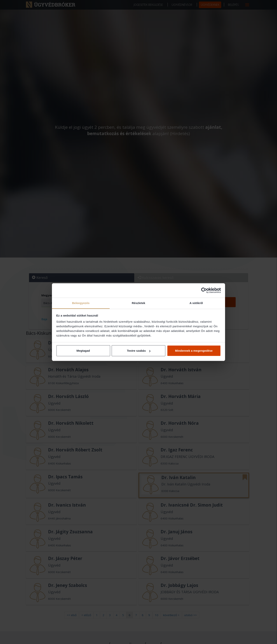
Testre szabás (139, 351)
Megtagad (83, 351)
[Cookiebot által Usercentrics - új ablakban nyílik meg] (204, 290)
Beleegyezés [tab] (81, 303)
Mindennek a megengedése (194, 351)
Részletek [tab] (138, 303)
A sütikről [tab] (196, 303)
